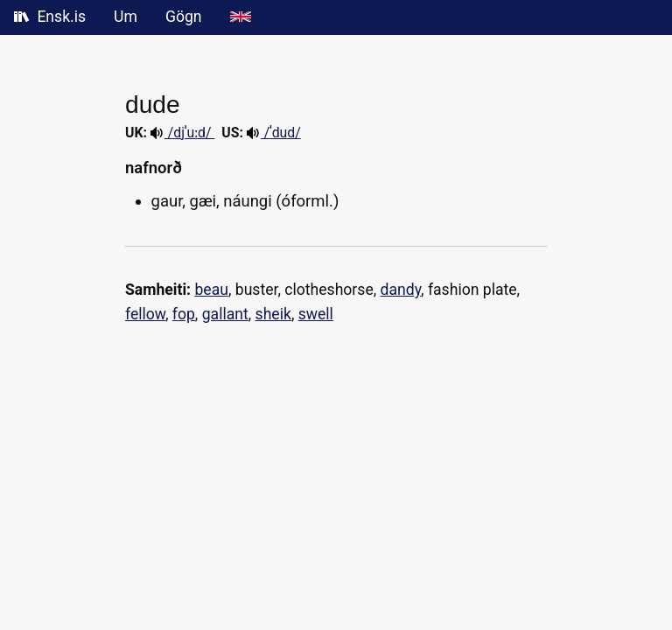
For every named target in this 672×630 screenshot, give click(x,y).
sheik (273, 314)
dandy (401, 290)
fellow (145, 314)
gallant (225, 314)
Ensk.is (50, 17)
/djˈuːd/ (183, 133)
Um (126, 17)
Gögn (184, 17)
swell (316, 314)
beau (211, 290)
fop (184, 314)
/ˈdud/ (274, 133)
